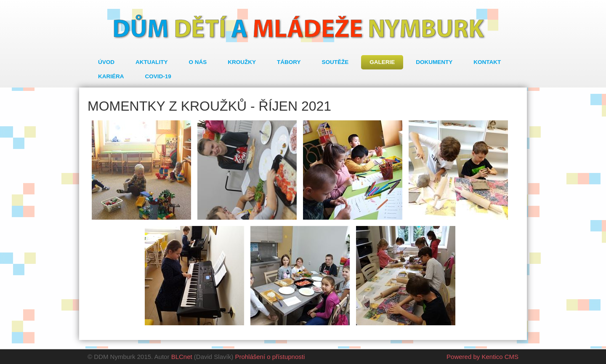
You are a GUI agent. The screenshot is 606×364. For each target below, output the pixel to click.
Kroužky (242, 62)
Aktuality (152, 62)
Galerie (382, 62)
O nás (198, 62)
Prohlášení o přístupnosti (270, 357)
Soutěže (335, 62)
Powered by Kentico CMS (482, 357)
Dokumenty (434, 62)
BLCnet (182, 357)
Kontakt (487, 62)
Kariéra (111, 76)
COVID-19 (158, 76)
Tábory (289, 62)
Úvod (106, 62)
